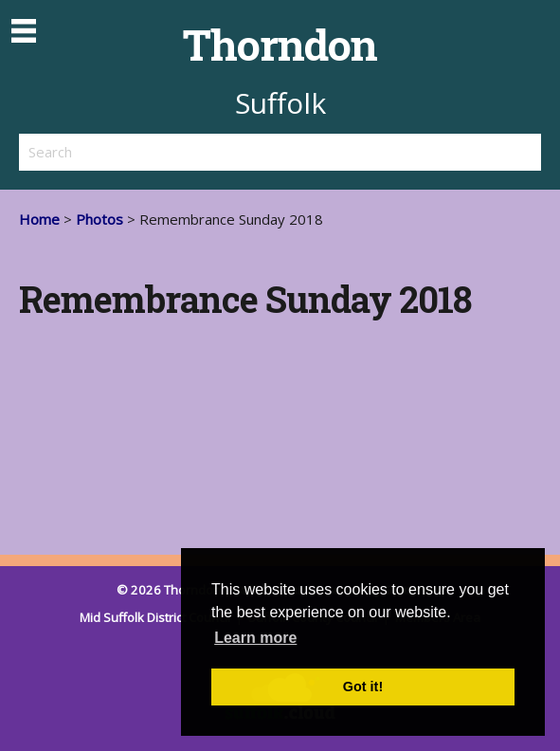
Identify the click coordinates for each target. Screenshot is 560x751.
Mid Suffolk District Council (156, 617)
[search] (150, 152)
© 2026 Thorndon (169, 590)
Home (39, 219)
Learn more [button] (255, 638)
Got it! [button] (363, 687)
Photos (99, 219)
